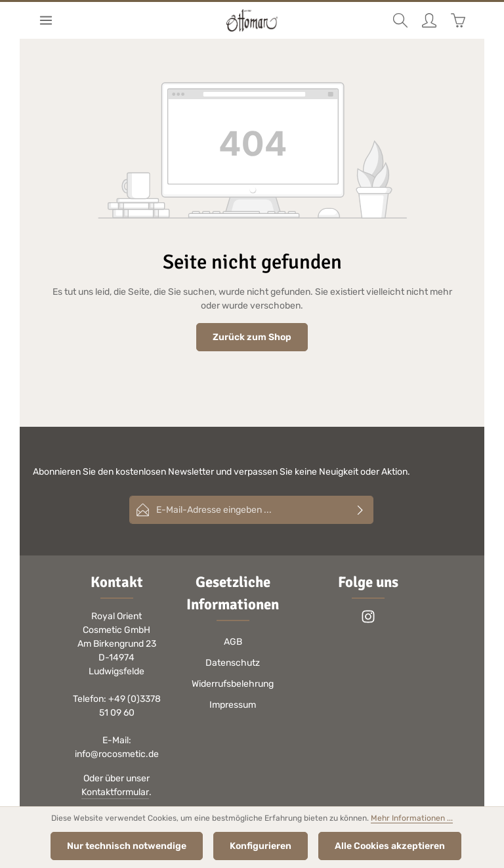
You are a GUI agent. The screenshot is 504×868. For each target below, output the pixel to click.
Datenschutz (233, 663)
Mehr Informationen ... (412, 818)
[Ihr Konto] (429, 20)
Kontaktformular (115, 792)
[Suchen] (400, 20)
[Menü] (46, 20)
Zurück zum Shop (252, 337)
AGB (233, 642)
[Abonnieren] (361, 510)
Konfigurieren (261, 846)
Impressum (233, 705)
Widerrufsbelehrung (233, 684)
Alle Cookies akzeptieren (390, 846)
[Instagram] (368, 621)
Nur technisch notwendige (127, 846)
